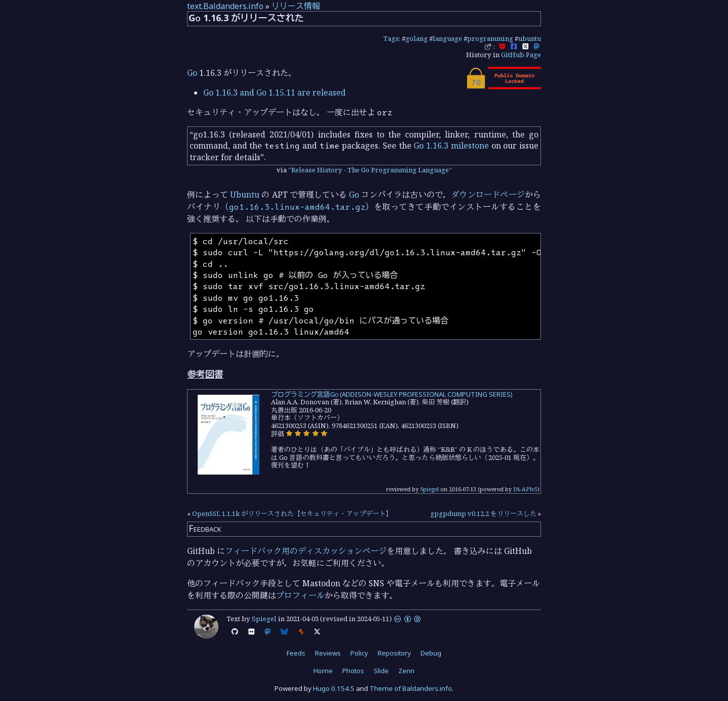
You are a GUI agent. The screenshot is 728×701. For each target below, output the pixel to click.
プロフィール (300, 595)
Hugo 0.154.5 (334, 688)
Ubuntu (245, 195)
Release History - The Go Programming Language (370, 170)
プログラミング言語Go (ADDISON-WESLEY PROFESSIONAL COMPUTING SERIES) (392, 394)
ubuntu (530, 38)
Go (192, 73)
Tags (391, 38)
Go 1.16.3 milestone (451, 146)
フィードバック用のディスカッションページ (306, 551)
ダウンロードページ (488, 195)
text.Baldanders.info (225, 6)
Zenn (406, 671)
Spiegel (429, 489)
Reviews (328, 653)
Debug (431, 653)
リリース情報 (296, 6)
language (447, 38)
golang (417, 38)
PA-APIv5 (525, 489)
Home (323, 671)
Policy (359, 653)
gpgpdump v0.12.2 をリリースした (483, 513)
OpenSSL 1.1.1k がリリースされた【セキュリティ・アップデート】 (292, 513)
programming (490, 38)
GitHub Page (521, 55)
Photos (353, 671)
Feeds (296, 653)
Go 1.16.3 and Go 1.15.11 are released (275, 92)
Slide (381, 671)
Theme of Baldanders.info (411, 688)
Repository (394, 653)
